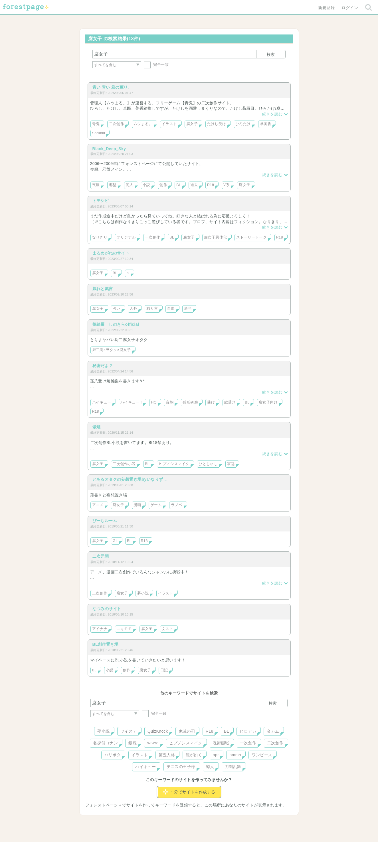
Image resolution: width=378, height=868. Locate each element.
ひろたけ (243, 124)
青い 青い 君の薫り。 (112, 87)
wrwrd (153, 743)
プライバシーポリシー (250, 849)
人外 (133, 309)
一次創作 (153, 237)
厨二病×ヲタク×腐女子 (112, 350)
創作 (163, 185)
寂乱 (231, 464)
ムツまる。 (143, 124)
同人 (130, 185)
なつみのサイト (107, 609)
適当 (188, 309)
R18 (211, 185)
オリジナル (126, 237)
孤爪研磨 (190, 402)
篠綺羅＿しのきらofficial (116, 324)
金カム (273, 731)
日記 (164, 670)
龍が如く (194, 755)
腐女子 (192, 124)
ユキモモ (124, 629)
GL (115, 541)
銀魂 (133, 743)
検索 (271, 54)
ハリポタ (113, 755)
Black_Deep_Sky (109, 149)
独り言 (152, 309)
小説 (146, 185)
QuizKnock (158, 731)
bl (128, 273)
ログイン (350, 8)
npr (216, 755)
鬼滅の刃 (187, 731)
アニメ (98, 505)
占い (117, 309)
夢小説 (143, 593)
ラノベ (177, 505)
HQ (154, 402)
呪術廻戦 (221, 743)
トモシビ (101, 201)
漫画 (137, 505)
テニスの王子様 (181, 767)
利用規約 (181, 849)
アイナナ (100, 629)
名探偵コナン (105, 743)
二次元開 (101, 556)
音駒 (170, 402)
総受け (230, 402)
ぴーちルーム (105, 521)
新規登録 (326, 8)
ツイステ (129, 731)
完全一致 (156, 65)
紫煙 (97, 427)
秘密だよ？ (103, 366)
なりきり (100, 237)
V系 (227, 185)
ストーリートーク (251, 237)
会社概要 (211, 849)
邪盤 (113, 185)
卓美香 (266, 124)
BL (179, 185)
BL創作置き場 (106, 644)
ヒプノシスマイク (174, 464)
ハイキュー (102, 402)
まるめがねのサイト (111, 253)
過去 (194, 185)
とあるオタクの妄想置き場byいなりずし (130, 479)
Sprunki (99, 133)
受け (211, 402)
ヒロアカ (248, 731)
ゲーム (156, 505)
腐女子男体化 (216, 237)
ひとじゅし (208, 464)
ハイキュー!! (131, 402)
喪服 (96, 185)
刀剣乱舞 (233, 767)
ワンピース (262, 755)
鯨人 (210, 767)
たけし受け (217, 124)
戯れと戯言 (103, 289)
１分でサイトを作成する (189, 792)
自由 (171, 309)
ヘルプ (116, 849)
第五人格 (167, 755)
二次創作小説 (124, 464)
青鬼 (96, 124)
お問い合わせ (148, 849)
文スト (167, 629)
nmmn (235, 755)
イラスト (169, 124)
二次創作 (117, 124)
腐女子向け (268, 402)
